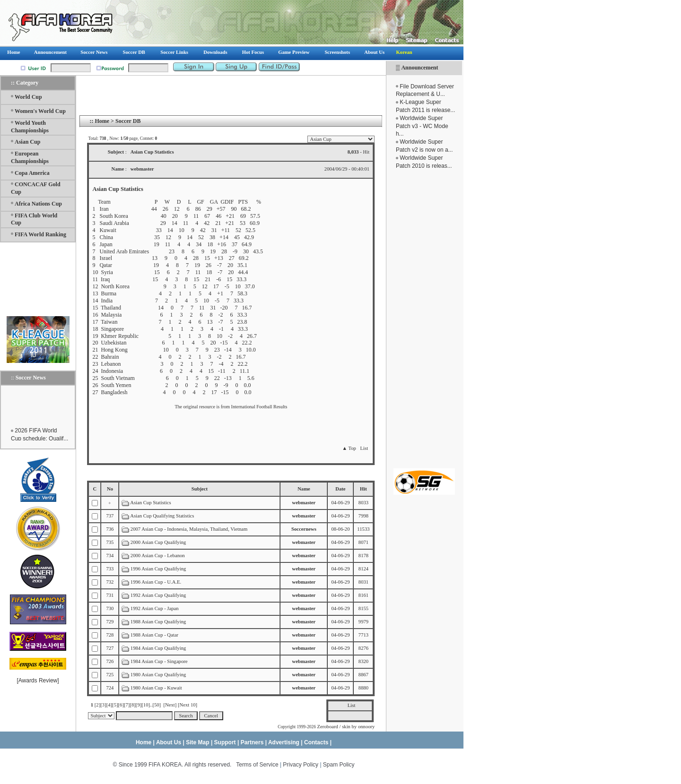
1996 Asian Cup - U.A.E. (156, 582)
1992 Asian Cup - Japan (155, 608)
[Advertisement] (424, 319)
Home (102, 121)
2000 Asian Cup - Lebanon (158, 556)
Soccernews (304, 529)
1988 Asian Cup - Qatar (154, 635)
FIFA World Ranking (40, 234)
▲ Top (349, 448)
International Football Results (259, 407)
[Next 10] (188, 705)
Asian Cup (27, 142)
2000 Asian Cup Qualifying (158, 542)
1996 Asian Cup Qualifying (158, 569)
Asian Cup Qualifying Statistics (162, 516)
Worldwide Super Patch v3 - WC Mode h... (422, 126)
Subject (200, 489)
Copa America (32, 173)
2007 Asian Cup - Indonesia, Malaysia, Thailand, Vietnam (189, 529)
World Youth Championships (30, 127)
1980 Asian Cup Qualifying (158, 675)
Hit (363, 489)
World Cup (28, 97)
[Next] (170, 705)
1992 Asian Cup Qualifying (158, 595)
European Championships (30, 157)
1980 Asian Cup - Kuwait (156, 688)
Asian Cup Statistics (150, 503)
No (110, 489)
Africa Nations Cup (38, 204)
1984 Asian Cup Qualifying (158, 648)
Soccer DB (128, 121)
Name (304, 489)
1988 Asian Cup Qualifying (158, 622)
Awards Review (38, 681)
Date (340, 489)
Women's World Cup (40, 111)
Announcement (419, 68)
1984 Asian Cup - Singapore (159, 661)
